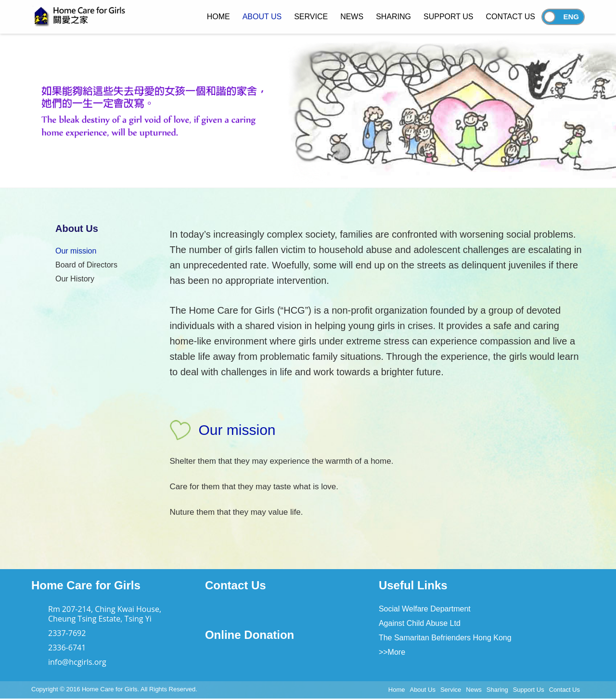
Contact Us (236, 585)
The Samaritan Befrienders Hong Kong (445, 638)
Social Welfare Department (425, 609)
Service (451, 690)
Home (397, 690)
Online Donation (250, 635)
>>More (392, 652)
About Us (422, 690)
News (474, 690)
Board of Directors (86, 265)
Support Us (529, 690)
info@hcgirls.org (77, 662)
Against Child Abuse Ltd (420, 623)
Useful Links (413, 585)
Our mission (76, 251)
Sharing (497, 690)
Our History (75, 279)
